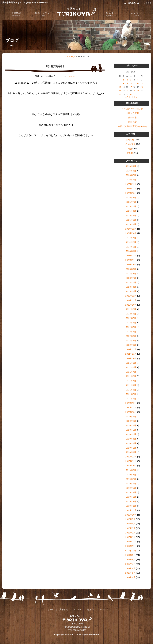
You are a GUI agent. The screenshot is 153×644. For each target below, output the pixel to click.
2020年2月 (131, 448)
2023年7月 (131, 278)
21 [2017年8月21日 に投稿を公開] (120, 91)
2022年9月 (131, 309)
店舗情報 (16, 14)
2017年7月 (130, 564)
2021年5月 (131, 381)
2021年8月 (131, 367)
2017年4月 (130, 577)
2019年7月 (131, 479)
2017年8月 (130, 560)
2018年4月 (130, 524)
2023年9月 (131, 269)
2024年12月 (131, 229)
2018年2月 (130, 533)
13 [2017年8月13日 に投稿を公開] (142, 84)
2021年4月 (131, 385)
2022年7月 (131, 318)
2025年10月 (131, 193)
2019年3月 (131, 497)
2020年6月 (131, 430)
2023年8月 (131, 274)
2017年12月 (131, 542)
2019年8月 (131, 475)
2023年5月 (131, 282)
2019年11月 (131, 461)
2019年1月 (131, 506)
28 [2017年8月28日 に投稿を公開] (120, 94)
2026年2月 (131, 175)
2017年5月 (130, 573)
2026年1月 (131, 180)
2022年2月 (131, 341)
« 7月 (128, 97)
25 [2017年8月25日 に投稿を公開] (134, 91)
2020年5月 (131, 434)
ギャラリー (137, 14)
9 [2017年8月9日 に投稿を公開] (127, 84)
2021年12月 (131, 349)
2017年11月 (131, 546)
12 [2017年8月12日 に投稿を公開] (138, 84)
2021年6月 (131, 376)
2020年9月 (131, 417)
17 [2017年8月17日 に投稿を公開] (131, 87)
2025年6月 (131, 206)
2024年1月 (131, 251)
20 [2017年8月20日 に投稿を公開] (142, 87)
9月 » (135, 97)
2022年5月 (131, 327)
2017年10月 (130, 550)
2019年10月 (131, 466)
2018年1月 (130, 537)
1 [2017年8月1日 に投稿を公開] (124, 80)
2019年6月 (131, 484)
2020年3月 (131, 443)
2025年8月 (131, 198)
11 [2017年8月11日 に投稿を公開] (134, 84)
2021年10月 (131, 358)
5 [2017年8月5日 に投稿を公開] (138, 80)
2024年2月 (131, 247)
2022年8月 (131, 314)
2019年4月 (131, 492)
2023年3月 (131, 291)
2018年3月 (130, 528)
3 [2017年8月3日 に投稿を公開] (131, 80)
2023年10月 (131, 265)
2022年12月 (131, 296)
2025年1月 (131, 224)
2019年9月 (131, 470)
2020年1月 (131, 452)
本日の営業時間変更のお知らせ (133, 126)
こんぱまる (130, 144)
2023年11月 (131, 260)
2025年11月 (131, 189)
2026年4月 (131, 166)
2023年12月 (131, 256)
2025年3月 (131, 215)
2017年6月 (130, 568)
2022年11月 (131, 300)
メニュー (77, 609)
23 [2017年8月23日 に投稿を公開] (127, 91)
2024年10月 (131, 233)
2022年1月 (131, 345)
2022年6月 (131, 323)
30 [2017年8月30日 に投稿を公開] (127, 94)
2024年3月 (131, 242)
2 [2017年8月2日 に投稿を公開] (127, 80)
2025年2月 (131, 220)
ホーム (51, 609)
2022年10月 (131, 305)
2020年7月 (131, 425)
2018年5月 (130, 519)
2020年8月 (131, 421)
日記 (130, 149)
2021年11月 (131, 354)
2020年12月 (131, 403)
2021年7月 (131, 372)
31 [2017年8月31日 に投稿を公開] (131, 94)
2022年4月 (131, 332)
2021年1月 (131, 399)
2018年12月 (131, 510)
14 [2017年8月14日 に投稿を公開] (120, 87)
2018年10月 (131, 515)
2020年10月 (131, 412)
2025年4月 (131, 211)
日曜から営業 (133, 113)
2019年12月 (131, 457)
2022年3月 (131, 336)
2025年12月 (131, 184)
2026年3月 (131, 171)
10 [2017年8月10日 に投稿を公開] (131, 84)
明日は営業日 (55, 66)
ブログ (102, 609)
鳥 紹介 (110, 14)
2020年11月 (131, 408)
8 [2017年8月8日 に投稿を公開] (124, 84)
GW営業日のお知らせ (133, 109)
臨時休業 (133, 118)
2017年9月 (130, 555)
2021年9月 (131, 363)
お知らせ (72, 76)
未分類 (130, 153)
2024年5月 (131, 238)
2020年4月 (131, 439)
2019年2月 (131, 501)
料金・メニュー (43, 14)
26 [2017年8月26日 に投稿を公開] (138, 91)
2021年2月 (131, 394)
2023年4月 (131, 287)
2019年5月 (131, 488)
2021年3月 (131, 390)
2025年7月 (131, 202)
